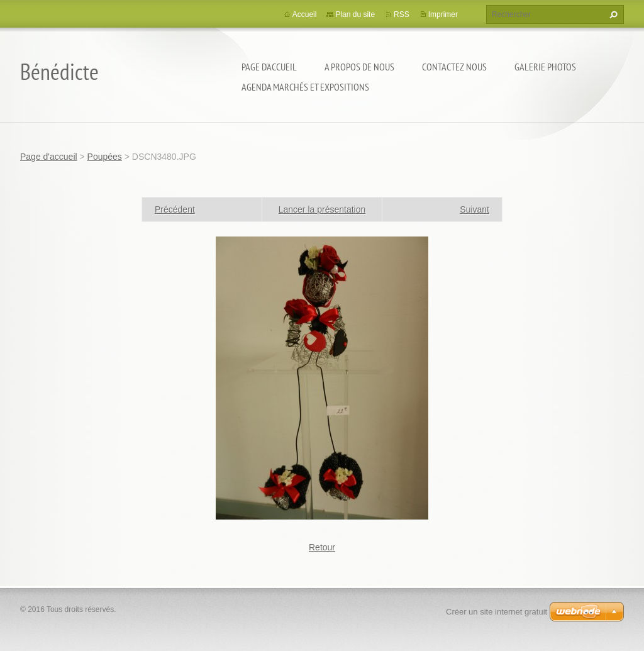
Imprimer (443, 14)
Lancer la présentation (322, 209)
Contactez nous (454, 67)
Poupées (105, 157)
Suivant (475, 209)
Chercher (612, 14)
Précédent (175, 209)
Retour (322, 547)
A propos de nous (359, 67)
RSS (402, 14)
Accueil (305, 14)
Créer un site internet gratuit (497, 612)
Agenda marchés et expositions (305, 87)
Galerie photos (545, 67)
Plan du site (355, 14)
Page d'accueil (269, 67)
